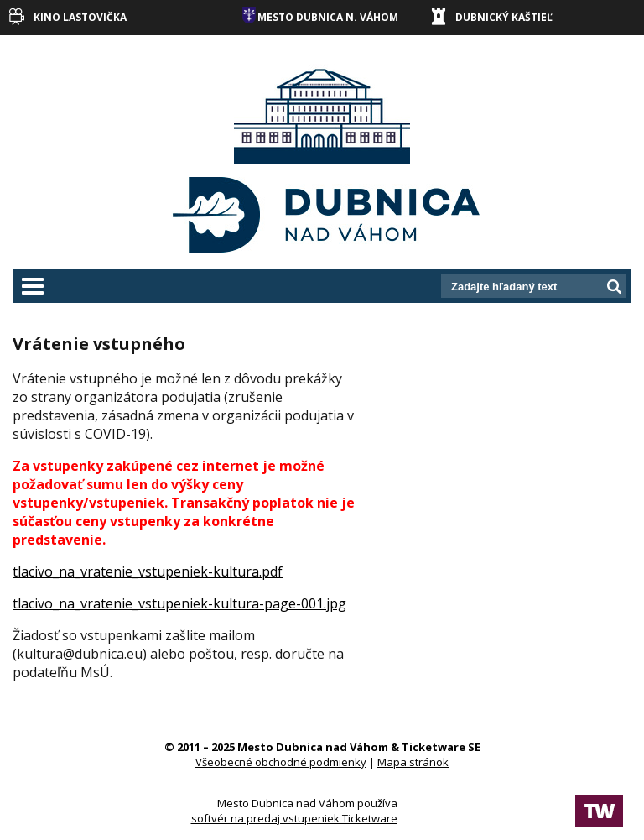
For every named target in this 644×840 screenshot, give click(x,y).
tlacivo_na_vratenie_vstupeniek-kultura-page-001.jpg (179, 603)
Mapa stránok (413, 762)
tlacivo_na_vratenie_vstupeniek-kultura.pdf (148, 571)
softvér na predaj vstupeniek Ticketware (294, 818)
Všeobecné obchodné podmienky (281, 762)
